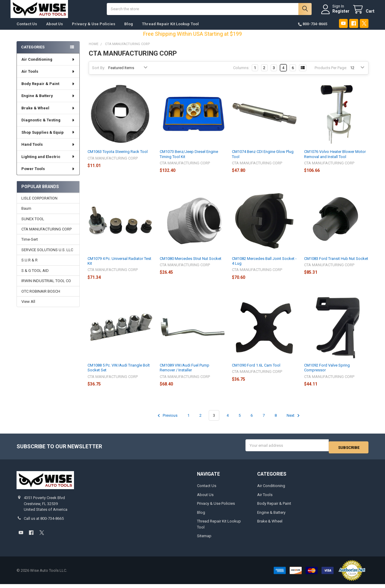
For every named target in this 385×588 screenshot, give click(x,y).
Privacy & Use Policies (94, 30)
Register (335, 14)
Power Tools (48, 175)
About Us (54, 30)
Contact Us (27, 30)
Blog (129, 30)
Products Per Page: (331, 74)
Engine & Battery (48, 102)
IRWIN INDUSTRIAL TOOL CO (46, 287)
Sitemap (204, 540)
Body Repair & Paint (48, 90)
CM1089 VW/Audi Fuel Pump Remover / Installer (185, 374)
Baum (26, 214)
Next (294, 422)
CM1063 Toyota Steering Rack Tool (118, 158)
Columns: (241, 74)
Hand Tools (48, 150)
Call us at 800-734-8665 (44, 522)
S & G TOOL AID (35, 277)
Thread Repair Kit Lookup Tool (170, 30)
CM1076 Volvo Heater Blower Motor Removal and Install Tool (335, 160)
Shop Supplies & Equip (48, 138)
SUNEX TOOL (33, 225)
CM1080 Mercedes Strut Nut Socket (191, 265)
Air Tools (48, 77)
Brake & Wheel (48, 114)
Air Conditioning (48, 65)
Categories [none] (33, 53)
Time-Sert (30, 245)
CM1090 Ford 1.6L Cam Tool (256, 371)
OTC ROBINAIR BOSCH (41, 297)
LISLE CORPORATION (39, 204)
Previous (167, 422)
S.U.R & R (29, 266)
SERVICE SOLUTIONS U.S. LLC (47, 256)
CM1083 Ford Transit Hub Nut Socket (336, 265)
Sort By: (99, 74)
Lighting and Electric (48, 163)
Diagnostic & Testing (48, 126)
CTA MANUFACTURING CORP (46, 235)
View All (28, 308)
